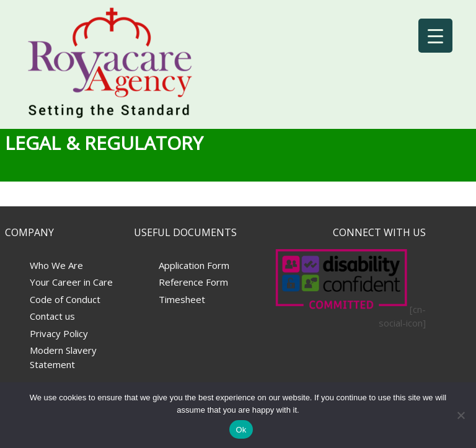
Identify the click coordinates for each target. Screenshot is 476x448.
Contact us (52, 316)
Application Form (194, 265)
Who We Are (56, 265)
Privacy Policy (59, 333)
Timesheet (182, 299)
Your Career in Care (71, 282)
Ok (241, 430)
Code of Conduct (65, 299)
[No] (461, 415)
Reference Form (193, 282)
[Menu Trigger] (435, 36)
